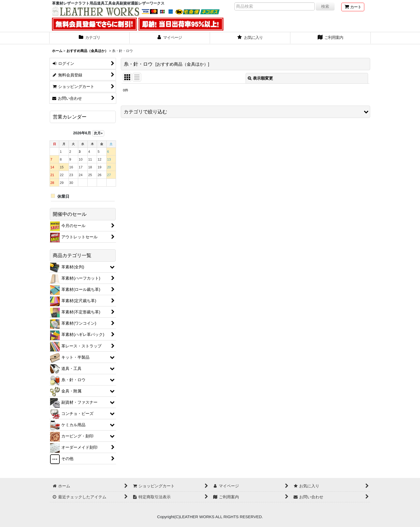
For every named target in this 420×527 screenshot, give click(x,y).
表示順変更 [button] (260, 78)
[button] (245, 112)
